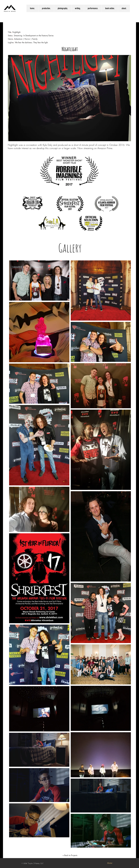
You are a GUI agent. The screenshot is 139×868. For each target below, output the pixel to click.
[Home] (110, 863)
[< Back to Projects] (70, 855)
